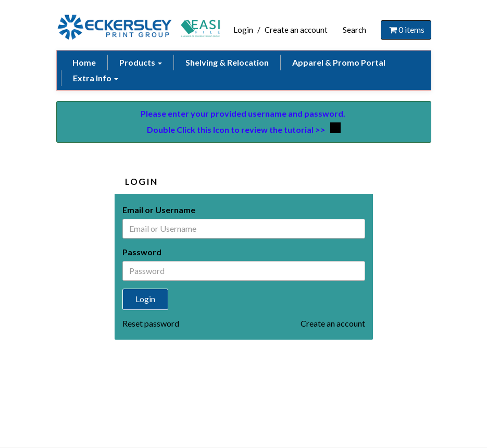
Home (84, 62)
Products (141, 62)
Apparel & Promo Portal (339, 62)
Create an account (296, 30)
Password (142, 252)
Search (354, 30)
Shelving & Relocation (227, 62)
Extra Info (96, 78)
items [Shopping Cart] (406, 29)
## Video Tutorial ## (335, 128)
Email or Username (159, 210)
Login (243, 30)
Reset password (151, 323)
